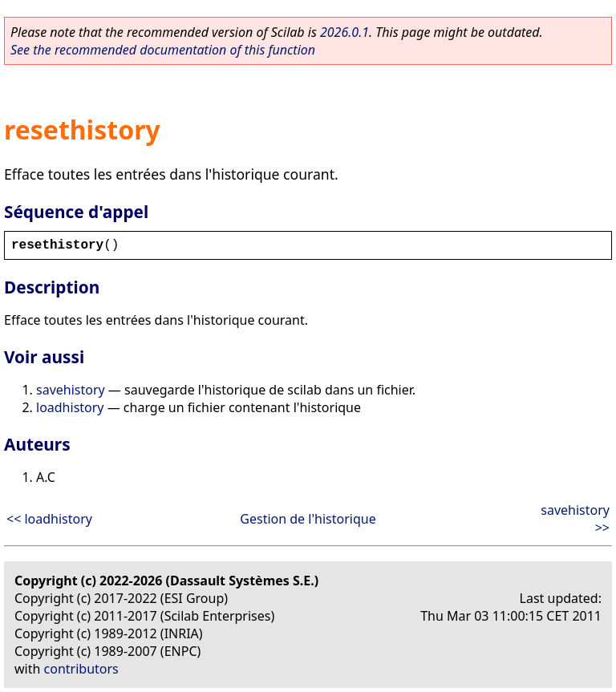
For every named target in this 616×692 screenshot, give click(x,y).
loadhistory (70, 407)
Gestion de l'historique (308, 519)
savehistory (71, 390)
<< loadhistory (49, 519)
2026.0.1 (344, 32)
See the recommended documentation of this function (163, 50)
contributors (81, 669)
